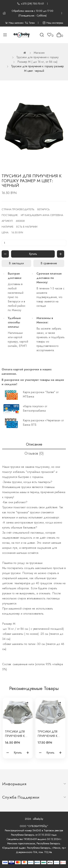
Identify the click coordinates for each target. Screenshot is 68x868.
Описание (34, 444)
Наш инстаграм (53, 23)
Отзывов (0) (34, 453)
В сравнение (49, 263)
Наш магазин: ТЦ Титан (20, 23)
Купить (33, 254)
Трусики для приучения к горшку (37, 57)
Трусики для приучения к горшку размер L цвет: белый (49, 734)
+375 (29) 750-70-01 (31, 4)
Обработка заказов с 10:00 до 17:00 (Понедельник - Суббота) (28, 13)
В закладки (16, 263)
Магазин (39, 53)
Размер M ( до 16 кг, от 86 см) (37, 62)
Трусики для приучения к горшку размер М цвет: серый (17, 734)
